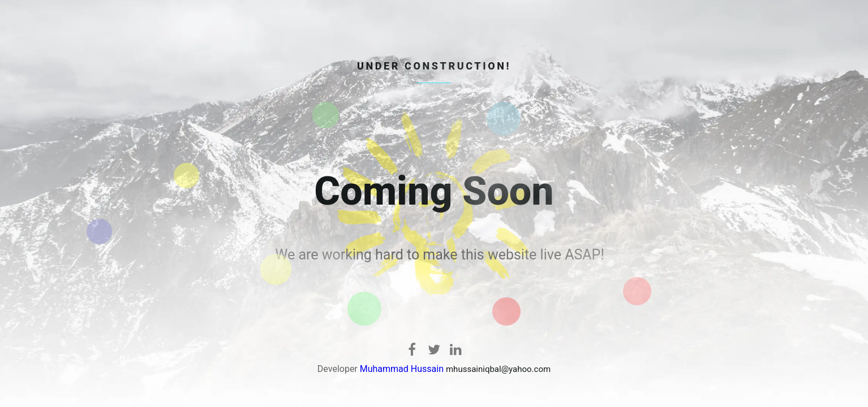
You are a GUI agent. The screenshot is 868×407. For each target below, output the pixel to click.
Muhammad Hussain (402, 369)
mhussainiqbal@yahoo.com (498, 369)
